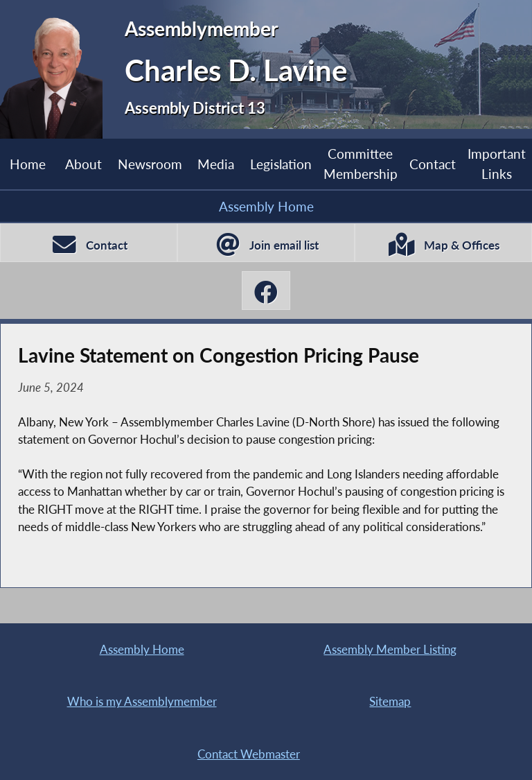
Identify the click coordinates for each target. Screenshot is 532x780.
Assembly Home (266, 206)
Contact (433, 164)
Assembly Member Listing (390, 649)
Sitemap (390, 701)
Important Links (497, 163)
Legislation (281, 164)
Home (28, 164)
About (83, 164)
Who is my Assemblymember (142, 701)
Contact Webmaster (249, 754)
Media (216, 164)
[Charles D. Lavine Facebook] (266, 291)
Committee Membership (361, 163)
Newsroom (150, 164)
